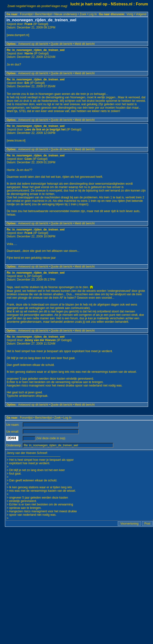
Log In (93, 14)
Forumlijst (26, 14)
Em (27, 83)
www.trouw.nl (16, 141)
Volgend (141, 14)
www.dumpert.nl (18, 35)
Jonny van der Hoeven (40, 340)
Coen (28, 159)
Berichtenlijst (43, 14)
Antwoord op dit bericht (33, 44)
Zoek (83, 14)
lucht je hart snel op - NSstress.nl (101, 4)
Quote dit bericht (61, 44)
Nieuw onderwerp (66, 14)
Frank (29, 24)
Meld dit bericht (85, 44)
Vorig (130, 14)
